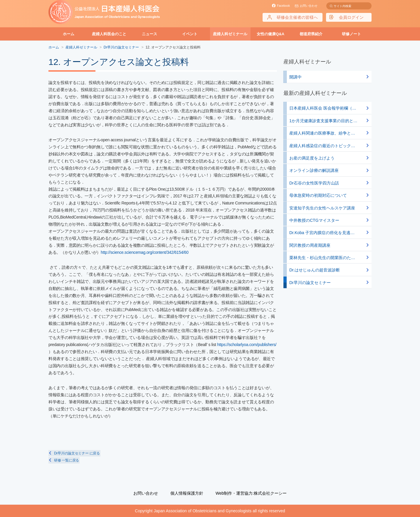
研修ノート (351, 34)
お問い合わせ (309, 6)
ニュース (149, 34)
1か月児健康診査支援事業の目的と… (323, 121)
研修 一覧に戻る (66, 460)
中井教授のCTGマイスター (314, 220)
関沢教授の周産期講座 (310, 245)
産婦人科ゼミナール (230, 34)
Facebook (283, 6)
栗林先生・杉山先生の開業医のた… (322, 258)
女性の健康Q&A (271, 34)
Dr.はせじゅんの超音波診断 (315, 270)
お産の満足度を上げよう (312, 158)
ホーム (69, 34)
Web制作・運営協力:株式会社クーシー (251, 493)
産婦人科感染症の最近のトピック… (322, 146)
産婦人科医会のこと (109, 34)
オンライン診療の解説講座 (314, 170)
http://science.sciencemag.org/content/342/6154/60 (145, 252)
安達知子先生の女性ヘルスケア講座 (322, 208)
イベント (190, 34)
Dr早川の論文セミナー (310, 283)
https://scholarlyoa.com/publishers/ (79, 352)
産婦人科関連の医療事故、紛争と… (322, 133)
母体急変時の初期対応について (318, 195)
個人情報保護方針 (187, 493)
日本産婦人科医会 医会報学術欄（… (323, 108)
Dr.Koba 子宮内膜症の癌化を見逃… (322, 233)
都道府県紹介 (311, 34)
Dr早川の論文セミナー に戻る (76, 453)
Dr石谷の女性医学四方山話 (314, 183)
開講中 (295, 77)
